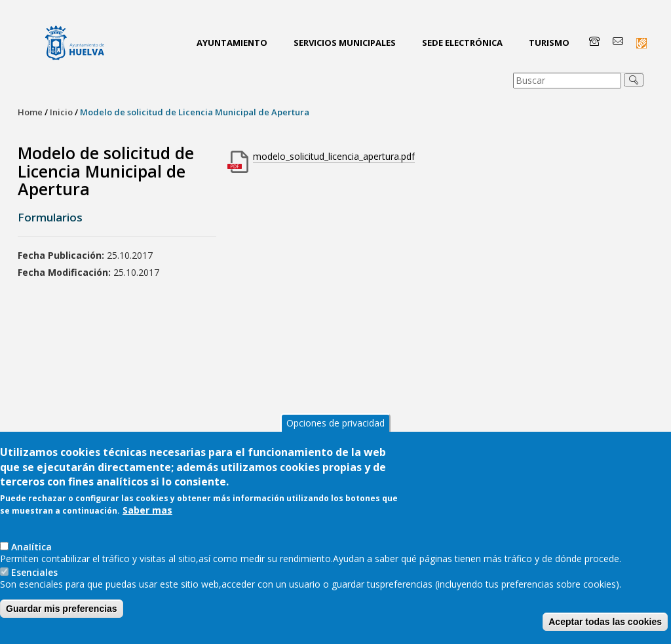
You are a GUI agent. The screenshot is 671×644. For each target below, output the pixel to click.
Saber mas (147, 510)
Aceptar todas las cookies (605, 622)
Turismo (549, 43)
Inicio (61, 112)
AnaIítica (31, 547)
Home (30, 112)
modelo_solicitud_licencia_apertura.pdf (334, 156)
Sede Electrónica (462, 43)
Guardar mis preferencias (62, 609)
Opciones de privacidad (335, 423)
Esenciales (34, 572)
